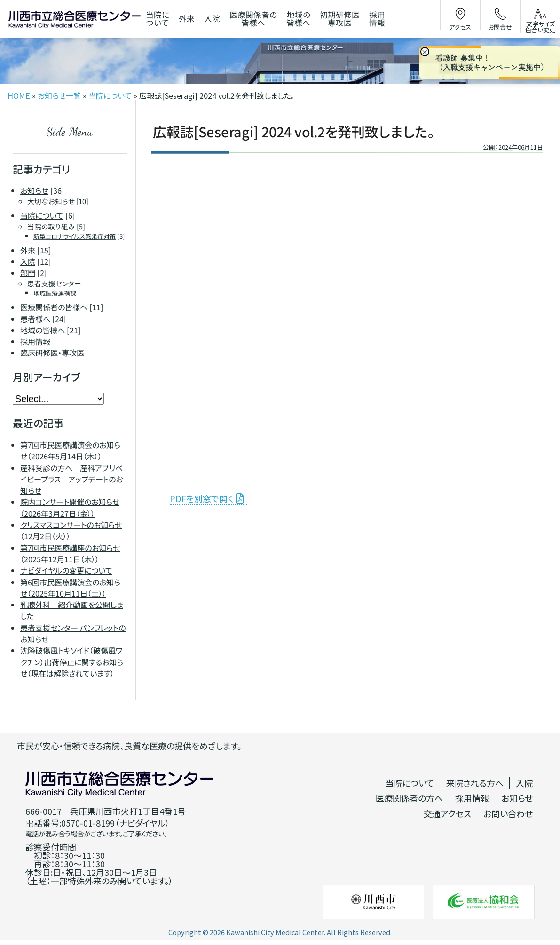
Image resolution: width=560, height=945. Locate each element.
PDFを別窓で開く (201, 498)
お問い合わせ (508, 813)
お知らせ (517, 798)
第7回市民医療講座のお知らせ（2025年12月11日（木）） (70, 553)
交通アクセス (447, 813)
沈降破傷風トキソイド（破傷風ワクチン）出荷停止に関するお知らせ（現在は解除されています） (72, 662)
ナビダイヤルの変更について (66, 570)
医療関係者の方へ (409, 798)
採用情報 (472, 798)
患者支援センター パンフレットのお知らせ (73, 633)
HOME (19, 95)
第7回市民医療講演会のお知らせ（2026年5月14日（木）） (70, 450)
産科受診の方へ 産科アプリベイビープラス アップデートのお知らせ (71, 479)
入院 (524, 783)
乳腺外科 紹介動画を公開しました (72, 610)
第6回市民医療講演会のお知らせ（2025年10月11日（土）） (70, 587)
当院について (110, 95)
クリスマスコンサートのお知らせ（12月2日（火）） (71, 530)
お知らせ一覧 (59, 95)
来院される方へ (475, 783)
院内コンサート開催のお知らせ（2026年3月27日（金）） (70, 507)
